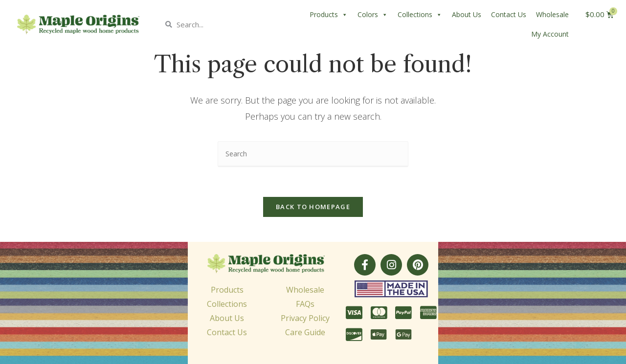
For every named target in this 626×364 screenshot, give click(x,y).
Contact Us (509, 14)
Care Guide (305, 332)
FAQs (305, 304)
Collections (420, 15)
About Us (467, 14)
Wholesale (552, 14)
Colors (373, 15)
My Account (550, 34)
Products (329, 15)
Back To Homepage (313, 207)
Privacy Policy (305, 318)
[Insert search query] (313, 154)
